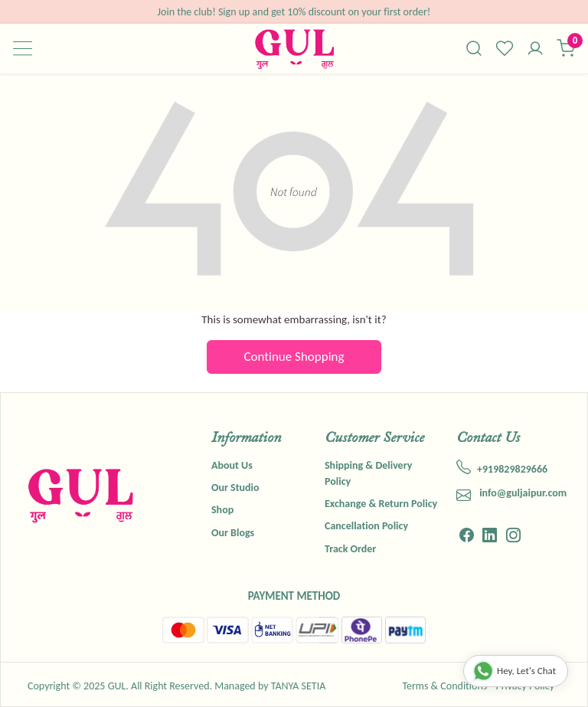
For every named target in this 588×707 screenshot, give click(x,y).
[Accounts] (535, 50)
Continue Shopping (294, 357)
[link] (474, 48)
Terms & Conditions (444, 686)
